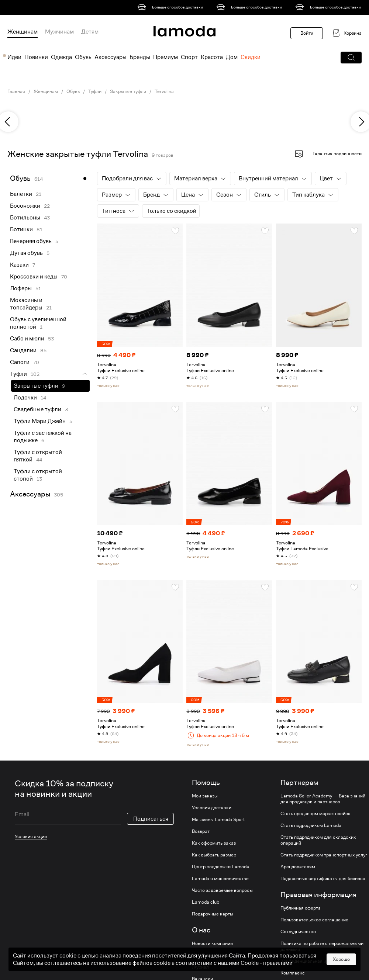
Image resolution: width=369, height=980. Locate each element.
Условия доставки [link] (212, 808)
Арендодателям (298, 867)
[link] (172, 7)
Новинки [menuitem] (36, 57)
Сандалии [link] (23, 350)
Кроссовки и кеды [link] (34, 277)
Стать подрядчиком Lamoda (311, 825)
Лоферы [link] (21, 288)
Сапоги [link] (20, 362)
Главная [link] (16, 91)
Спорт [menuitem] (189, 57)
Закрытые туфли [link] (128, 91)
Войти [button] (307, 33)
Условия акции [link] (31, 836)
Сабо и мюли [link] (27, 339)
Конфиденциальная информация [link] (316, 961)
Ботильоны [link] (25, 218)
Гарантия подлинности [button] (337, 154)
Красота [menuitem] (212, 57)
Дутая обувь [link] (26, 253)
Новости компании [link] (212, 943)
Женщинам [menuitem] (23, 32)
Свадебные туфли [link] (37, 409)
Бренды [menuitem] (140, 57)
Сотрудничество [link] (298, 932)
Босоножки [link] (25, 206)
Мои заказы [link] (205, 796)
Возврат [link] (201, 831)
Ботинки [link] (21, 229)
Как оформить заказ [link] (214, 843)
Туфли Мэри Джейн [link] (40, 421)
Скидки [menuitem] (251, 57)
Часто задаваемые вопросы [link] (222, 890)
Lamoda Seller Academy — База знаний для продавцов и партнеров (323, 799)
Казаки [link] (19, 265)
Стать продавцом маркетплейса (315, 814)
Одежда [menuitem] (61, 57)
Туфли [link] (95, 91)
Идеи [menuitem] (14, 57)
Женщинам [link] (46, 91)
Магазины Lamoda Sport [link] (218, 820)
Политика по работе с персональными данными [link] (322, 946)
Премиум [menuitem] (165, 57)
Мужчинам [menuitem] (59, 32)
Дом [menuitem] (232, 57)
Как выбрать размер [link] (214, 855)
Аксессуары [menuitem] (111, 57)
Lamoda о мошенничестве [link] (220, 879)
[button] (351, 58)
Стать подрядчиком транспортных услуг (324, 855)
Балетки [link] (21, 194)
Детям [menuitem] (90, 32)
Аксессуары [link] (30, 494)
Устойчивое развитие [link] (215, 955)
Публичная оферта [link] (301, 908)
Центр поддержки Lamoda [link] (220, 867)
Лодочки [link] (25, 398)
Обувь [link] (73, 91)
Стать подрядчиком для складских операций (318, 840)
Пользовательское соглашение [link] (314, 920)
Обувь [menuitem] (83, 57)
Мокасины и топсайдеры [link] (26, 304)
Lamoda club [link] (206, 902)
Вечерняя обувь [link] (31, 241)
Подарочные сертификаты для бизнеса (323, 879)
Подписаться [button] (151, 819)
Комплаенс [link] (293, 973)
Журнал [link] (200, 967)
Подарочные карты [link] (213, 914)
